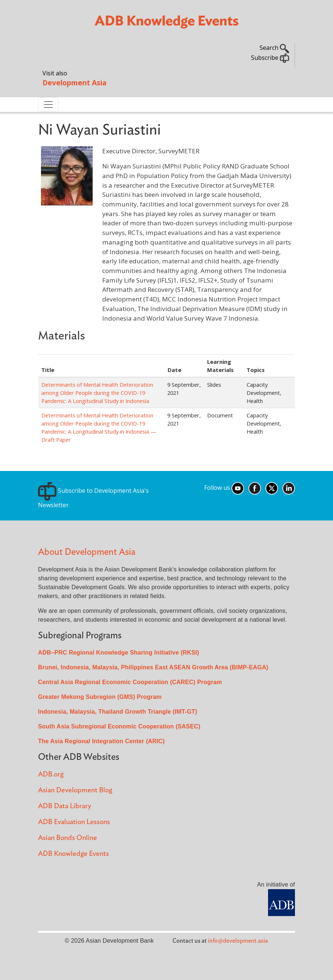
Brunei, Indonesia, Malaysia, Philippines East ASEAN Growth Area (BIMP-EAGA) (153, 667)
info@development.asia (238, 941)
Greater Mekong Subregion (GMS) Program (100, 697)
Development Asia (74, 83)
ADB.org (51, 774)
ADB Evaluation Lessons (74, 822)
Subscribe (270, 58)
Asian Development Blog (75, 790)
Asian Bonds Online (68, 838)
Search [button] (274, 48)
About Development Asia (87, 552)
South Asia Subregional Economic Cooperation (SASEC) (119, 726)
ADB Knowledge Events (73, 854)
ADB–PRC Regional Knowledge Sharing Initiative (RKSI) (119, 653)
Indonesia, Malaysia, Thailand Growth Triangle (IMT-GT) (118, 712)
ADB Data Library (65, 806)
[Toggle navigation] (48, 105)
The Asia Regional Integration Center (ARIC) (101, 741)
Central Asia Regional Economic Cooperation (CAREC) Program (130, 682)
